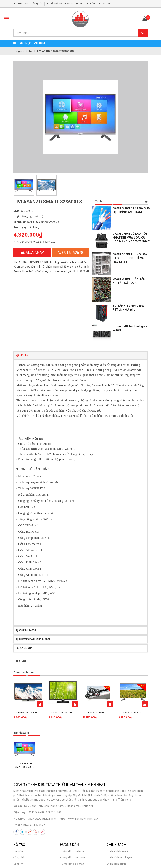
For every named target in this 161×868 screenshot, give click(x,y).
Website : (19, 767)
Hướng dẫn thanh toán (72, 806)
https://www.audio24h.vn (41, 767)
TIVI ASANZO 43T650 (95, 661)
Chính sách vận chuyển (119, 806)
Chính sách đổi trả (117, 812)
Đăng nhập (19, 806)
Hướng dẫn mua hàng (72, 799)
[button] (80, 304)
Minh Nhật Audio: (24, 222)
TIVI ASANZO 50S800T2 (131, 661)
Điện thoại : (20, 761)
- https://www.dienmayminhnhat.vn (79, 767)
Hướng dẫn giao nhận (72, 812)
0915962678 (71, 253)
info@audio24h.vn (34, 773)
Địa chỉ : (18, 754)
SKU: (16, 211)
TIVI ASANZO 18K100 (60, 661)
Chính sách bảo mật (118, 799)
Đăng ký (18, 812)
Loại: (17, 216)
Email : (18, 773)
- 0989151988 (53, 761)
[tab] (80, 304)
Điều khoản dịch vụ (71, 818)
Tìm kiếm (18, 799)
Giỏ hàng (18, 818)
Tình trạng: (20, 227)
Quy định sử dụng (116, 818)
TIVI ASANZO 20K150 (25, 661)
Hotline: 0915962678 (124, 838)
